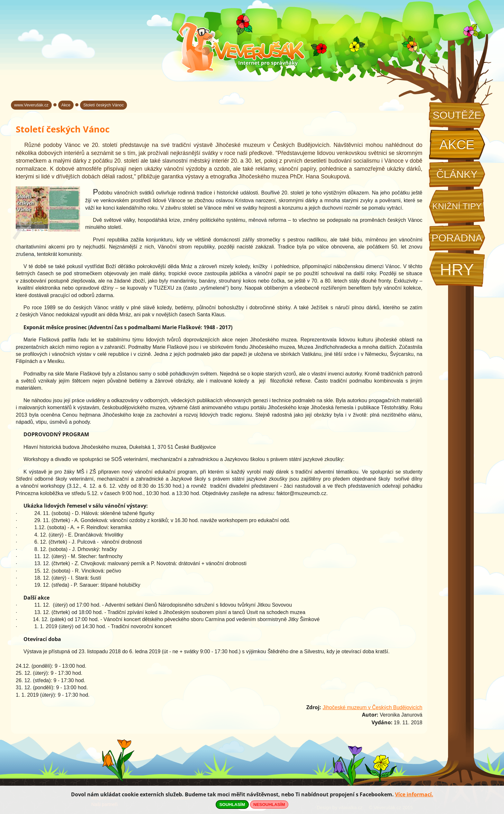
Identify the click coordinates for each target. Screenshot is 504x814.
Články (457, 174)
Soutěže (457, 115)
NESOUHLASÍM (269, 805)
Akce (457, 145)
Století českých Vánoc (104, 105)
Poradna (457, 238)
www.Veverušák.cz (31, 105)
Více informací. (414, 794)
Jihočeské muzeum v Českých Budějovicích (373, 707)
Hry (457, 270)
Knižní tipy (457, 206)
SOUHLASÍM (232, 805)
